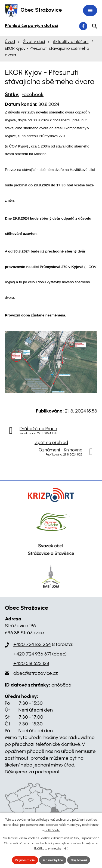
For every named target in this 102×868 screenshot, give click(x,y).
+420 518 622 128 (31, 663)
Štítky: (12, 94)
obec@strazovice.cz (36, 673)
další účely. (52, 830)
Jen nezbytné (53, 860)
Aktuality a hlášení (71, 41)
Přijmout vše (25, 860)
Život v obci (34, 41)
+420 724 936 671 (32, 654)
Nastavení (79, 860)
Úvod (10, 41)
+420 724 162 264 (32, 644)
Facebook (33, 94)
